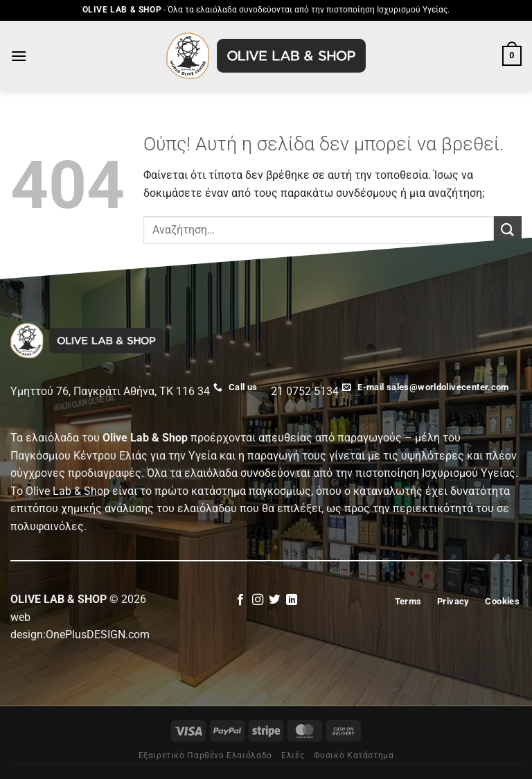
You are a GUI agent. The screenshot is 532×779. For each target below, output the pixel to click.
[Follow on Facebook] (240, 600)
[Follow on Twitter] (274, 600)
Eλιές (293, 755)
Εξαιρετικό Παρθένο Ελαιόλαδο (205, 755)
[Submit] (508, 230)
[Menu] (19, 56)
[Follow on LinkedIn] (292, 600)
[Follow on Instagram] (258, 600)
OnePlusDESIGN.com (98, 634)
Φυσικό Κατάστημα (354, 755)
